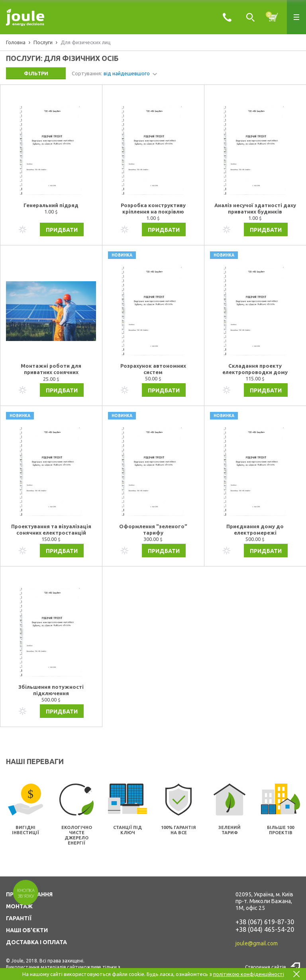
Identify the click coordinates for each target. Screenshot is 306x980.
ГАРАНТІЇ (19, 918)
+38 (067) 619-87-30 (265, 922)
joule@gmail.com (257, 943)
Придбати (62, 230)
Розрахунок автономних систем (153, 369)
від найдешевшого (127, 73)
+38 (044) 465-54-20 (265, 929)
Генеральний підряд (51, 205)
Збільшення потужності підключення (51, 690)
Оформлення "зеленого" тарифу (153, 529)
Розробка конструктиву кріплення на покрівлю (153, 208)
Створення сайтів (265, 967)
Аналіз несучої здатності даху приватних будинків (255, 208)
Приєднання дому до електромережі (255, 529)
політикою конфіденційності (249, 974)
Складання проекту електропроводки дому (255, 369)
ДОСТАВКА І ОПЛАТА (36, 942)
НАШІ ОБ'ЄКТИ (27, 930)
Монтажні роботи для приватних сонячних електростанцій (51, 369)
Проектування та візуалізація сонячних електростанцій (51, 529)
